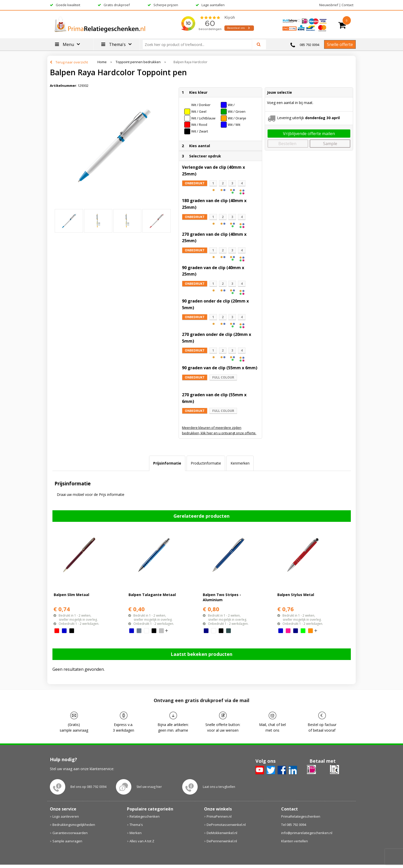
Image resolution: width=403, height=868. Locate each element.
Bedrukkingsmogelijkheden (74, 825)
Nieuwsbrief (329, 5)
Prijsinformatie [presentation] (167, 463)
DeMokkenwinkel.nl (222, 833)
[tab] (167, 463)
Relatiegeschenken (145, 816)
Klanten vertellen (295, 841)
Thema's (136, 825)
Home (102, 62)
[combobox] (199, 44)
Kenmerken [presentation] (240, 463)
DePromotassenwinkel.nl (226, 825)
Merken (136, 833)
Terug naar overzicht (72, 62)
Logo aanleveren (66, 816)
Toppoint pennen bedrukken (138, 62)
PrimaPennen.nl (219, 816)
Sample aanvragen (67, 841)
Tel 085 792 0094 (294, 825)
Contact (347, 5)
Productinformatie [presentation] (206, 463)
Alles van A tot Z (142, 841)
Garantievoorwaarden (70, 833)
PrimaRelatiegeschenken (301, 816)
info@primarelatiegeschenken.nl (307, 833)
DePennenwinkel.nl (222, 841)
